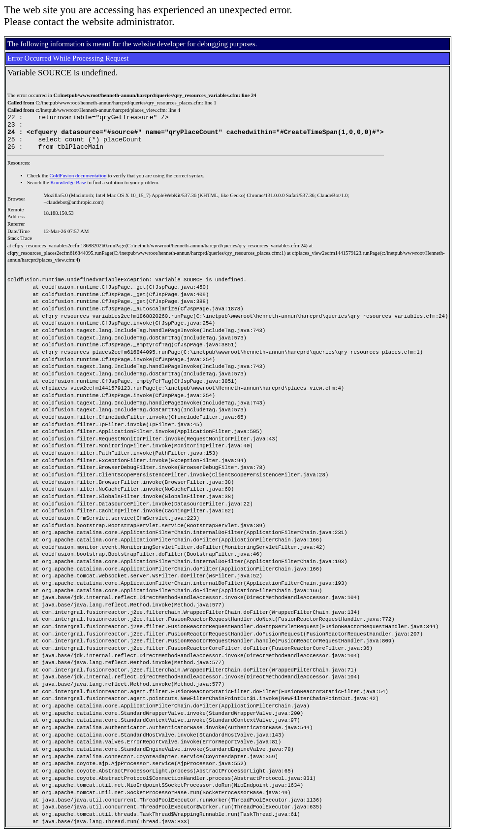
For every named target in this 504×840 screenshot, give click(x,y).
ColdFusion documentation (78, 183)
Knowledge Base (68, 190)
